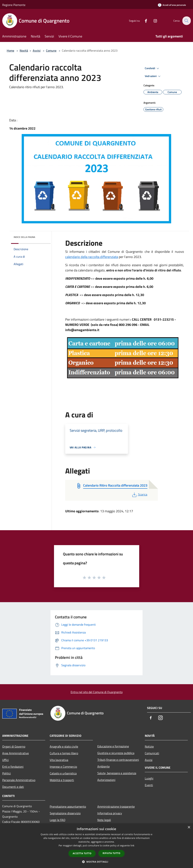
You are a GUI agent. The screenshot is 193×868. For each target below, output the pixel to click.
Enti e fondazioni (13, 767)
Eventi (149, 785)
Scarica (139, 494)
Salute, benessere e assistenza (117, 773)
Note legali (104, 820)
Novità (24, 51)
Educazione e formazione (113, 746)
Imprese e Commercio (63, 767)
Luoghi (149, 778)
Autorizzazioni (106, 780)
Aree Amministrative (16, 753)
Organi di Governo (14, 746)
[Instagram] (153, 21)
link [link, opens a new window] (132, 846)
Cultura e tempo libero (64, 753)
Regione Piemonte (14, 5)
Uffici (6, 760)
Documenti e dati (13, 787)
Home (10, 51)
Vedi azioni (153, 76)
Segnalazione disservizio (65, 813)
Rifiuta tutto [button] (111, 853)
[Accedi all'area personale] (172, 5)
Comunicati (152, 753)
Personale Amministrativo (19, 780)
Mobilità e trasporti (62, 780)
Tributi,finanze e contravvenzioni (118, 760)
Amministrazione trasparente (116, 806)
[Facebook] (144, 21)
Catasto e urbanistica (63, 773)
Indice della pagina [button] (24, 237)
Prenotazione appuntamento (68, 806)
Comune (51, 51)
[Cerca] (186, 21)
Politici (7, 773)
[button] (97, 862)
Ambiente (104, 766)
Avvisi (37, 51)
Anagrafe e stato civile (64, 746)
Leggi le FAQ (58, 820)
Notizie (149, 746)
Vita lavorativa (59, 760)
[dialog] (96, 846)
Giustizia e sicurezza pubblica (116, 753)
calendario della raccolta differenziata (92, 257)
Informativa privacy (110, 813)
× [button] (189, 827)
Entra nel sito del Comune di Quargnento (97, 692)
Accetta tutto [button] (82, 853)
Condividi (152, 68)
